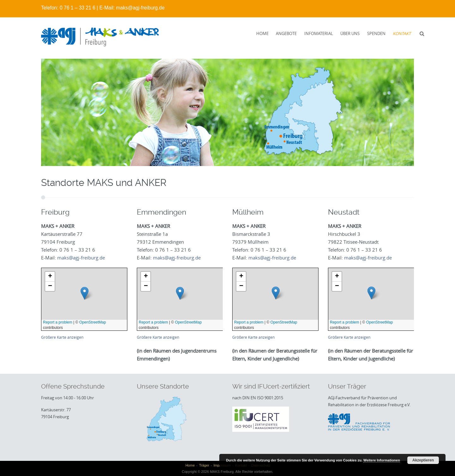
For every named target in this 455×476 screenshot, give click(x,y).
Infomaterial (319, 33)
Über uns (350, 33)
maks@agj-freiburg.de (140, 8)
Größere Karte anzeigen (62, 337)
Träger (204, 465)
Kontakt (402, 33)
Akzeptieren (423, 460)
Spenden (376, 33)
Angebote (286, 33)
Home (262, 33)
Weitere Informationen (382, 460)
